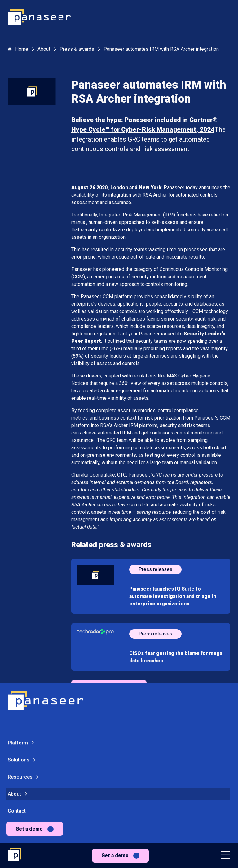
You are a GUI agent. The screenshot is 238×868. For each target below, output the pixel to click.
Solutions (19, 591)
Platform (18, 574)
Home (18, 49)
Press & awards (77, 49)
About (14, 625)
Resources (20, 608)
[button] (225, 856)
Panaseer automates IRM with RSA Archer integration (161, 49)
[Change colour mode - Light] (43, 688)
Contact (17, 642)
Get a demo (115, 855)
